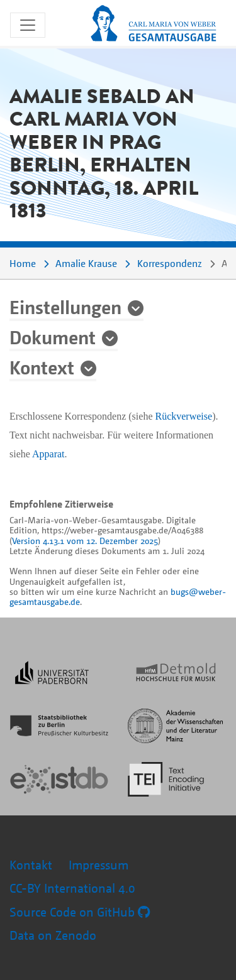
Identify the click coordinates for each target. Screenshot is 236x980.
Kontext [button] (42, 367)
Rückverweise (183, 416)
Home (23, 263)
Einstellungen (65, 307)
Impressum (98, 865)
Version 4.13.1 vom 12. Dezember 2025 (85, 541)
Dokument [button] (53, 337)
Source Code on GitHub (80, 912)
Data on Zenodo (53, 935)
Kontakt (31, 865)
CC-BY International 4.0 (72, 888)
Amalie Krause (86, 263)
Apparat (48, 454)
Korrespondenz (170, 263)
